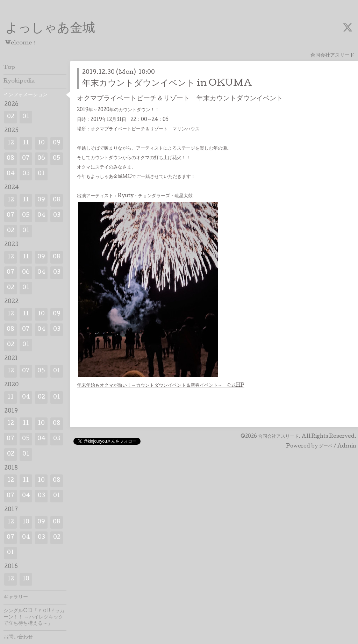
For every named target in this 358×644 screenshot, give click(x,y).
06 (41, 159)
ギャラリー (16, 598)
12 (11, 143)
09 (57, 143)
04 (11, 174)
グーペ (326, 446)
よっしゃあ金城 (50, 29)
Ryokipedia (19, 81)
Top (9, 68)
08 (10, 159)
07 (26, 159)
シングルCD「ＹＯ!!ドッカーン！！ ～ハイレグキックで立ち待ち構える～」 (34, 617)
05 (57, 159)
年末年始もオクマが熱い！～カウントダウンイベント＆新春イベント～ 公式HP (161, 386)
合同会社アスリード (278, 437)
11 (26, 143)
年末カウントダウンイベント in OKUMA (167, 84)
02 (11, 117)
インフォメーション (26, 95)
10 (41, 143)
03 (26, 174)
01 (26, 117)
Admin (347, 446)
